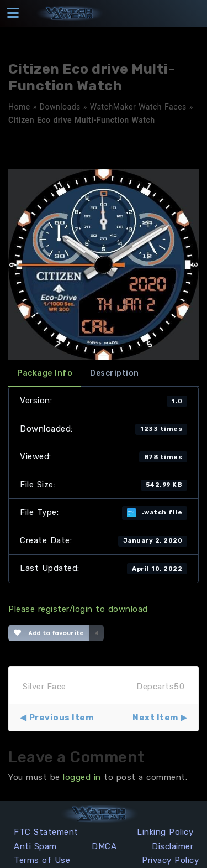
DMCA (104, 846)
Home (19, 107)
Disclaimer (173, 846)
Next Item (155, 718)
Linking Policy (165, 832)
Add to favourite (49, 633)
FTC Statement (46, 832)
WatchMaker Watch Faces (138, 107)
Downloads (60, 107)
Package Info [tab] (45, 373)
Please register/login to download (78, 609)
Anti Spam (35, 846)
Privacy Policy (170, 860)
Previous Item (62, 718)
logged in (82, 777)
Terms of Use (42, 860)
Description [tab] (115, 373)
